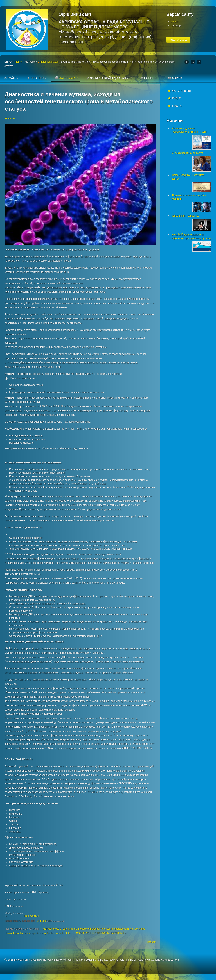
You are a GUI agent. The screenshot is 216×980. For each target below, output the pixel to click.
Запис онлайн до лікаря (108, 78)
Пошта (177, 106)
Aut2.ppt (42, 921)
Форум (175, 78)
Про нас (35, 78)
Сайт (10, 78)
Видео (177, 98)
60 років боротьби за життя (187, 153)
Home (18, 62)
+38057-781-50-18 (178, 40)
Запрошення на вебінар (185, 216)
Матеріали (65, 78)
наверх (151, 942)
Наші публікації (49, 62)
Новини (148, 78)
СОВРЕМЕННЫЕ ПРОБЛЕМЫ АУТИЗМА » (101, 933)
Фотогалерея (182, 91)
